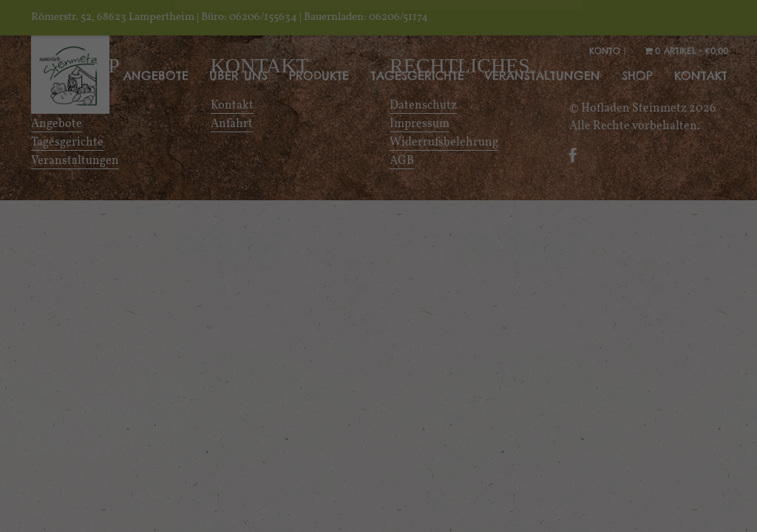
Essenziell (236, 361)
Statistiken (504, 361)
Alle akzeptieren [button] (378, 475)
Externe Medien (257, 396)
